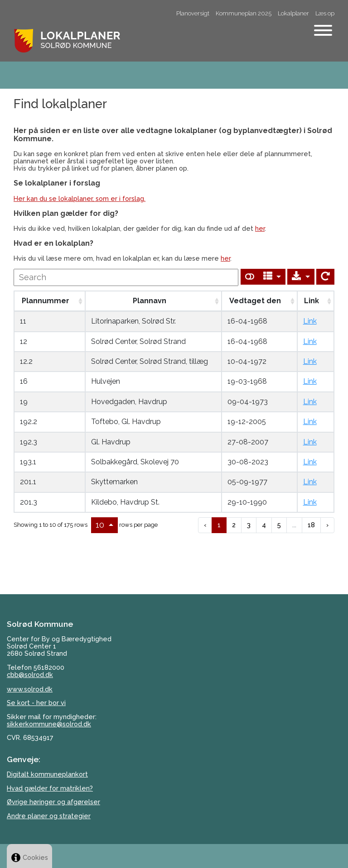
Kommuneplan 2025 (244, 13)
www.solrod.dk (30, 689)
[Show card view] (250, 277)
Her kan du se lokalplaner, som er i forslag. (80, 198)
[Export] (301, 277)
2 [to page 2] (234, 525)
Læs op (325, 13)
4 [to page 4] (264, 525)
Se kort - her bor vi (36, 703)
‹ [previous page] (205, 525)
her (260, 228)
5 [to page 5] (279, 525)
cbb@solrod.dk (30, 675)
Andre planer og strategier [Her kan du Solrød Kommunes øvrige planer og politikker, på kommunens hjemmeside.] (49, 816)
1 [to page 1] (219, 525)
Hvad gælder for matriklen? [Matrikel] (50, 788)
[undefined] (126, 277)
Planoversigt (193, 13)
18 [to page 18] (311, 525)
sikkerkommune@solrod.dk (49, 724)
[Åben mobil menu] (323, 31)
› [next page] (327, 525)
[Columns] (272, 277)
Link (310, 321)
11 (23, 321)
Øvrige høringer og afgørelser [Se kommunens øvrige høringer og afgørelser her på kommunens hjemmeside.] (53, 802)
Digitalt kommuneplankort (47, 774)
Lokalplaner (293, 13)
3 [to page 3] (249, 525)
